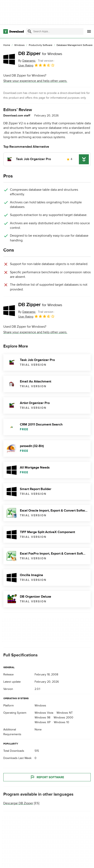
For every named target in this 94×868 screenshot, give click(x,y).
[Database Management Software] (75, 45)
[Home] (7, 45)
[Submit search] (30, 31)
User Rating (37, 65)
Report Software (47, 777)
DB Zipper (40, 53)
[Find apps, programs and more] (55, 31)
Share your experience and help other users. (35, 81)
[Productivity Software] (41, 45)
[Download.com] (14, 31)
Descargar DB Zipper (18, 803)
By (27, 61)
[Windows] (19, 45)
